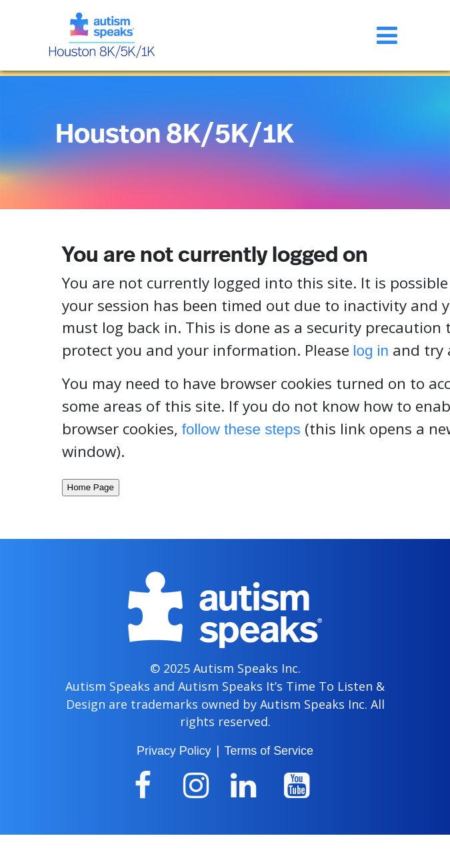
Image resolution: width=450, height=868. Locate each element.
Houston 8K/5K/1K (175, 135)
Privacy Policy (174, 751)
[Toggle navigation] (387, 35)
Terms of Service (269, 751)
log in (371, 351)
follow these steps (241, 429)
